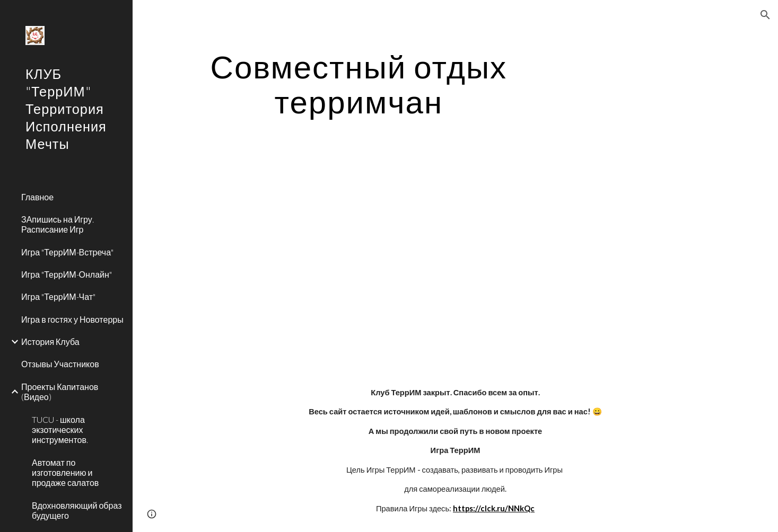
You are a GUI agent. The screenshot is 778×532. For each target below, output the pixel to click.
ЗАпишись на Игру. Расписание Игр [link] (58, 224)
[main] (359, 84)
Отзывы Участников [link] (60, 364)
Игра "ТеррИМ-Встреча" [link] (67, 252)
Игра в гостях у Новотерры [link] (72, 319)
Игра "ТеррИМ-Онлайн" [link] (67, 274)
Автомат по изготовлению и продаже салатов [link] (65, 473)
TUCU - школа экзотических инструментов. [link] (60, 430)
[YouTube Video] (331, 261)
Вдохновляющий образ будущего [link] (77, 510)
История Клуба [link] (50, 342)
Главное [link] (37, 197)
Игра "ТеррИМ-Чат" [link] (58, 296)
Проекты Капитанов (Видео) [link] (60, 392)
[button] (765, 15)
